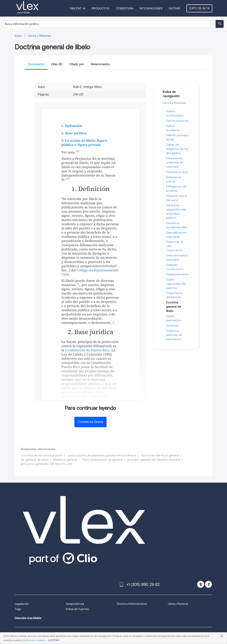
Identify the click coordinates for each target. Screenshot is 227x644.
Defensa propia (177, 172)
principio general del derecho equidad (154, 460)
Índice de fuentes (77, 609)
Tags (18, 609)
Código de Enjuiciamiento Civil (90, 272)
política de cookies (34, 640)
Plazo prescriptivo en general (102, 460)
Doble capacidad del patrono (176, 284)
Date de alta (199, 8)
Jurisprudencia (75, 604)
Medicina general (65, 460)
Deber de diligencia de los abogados (177, 149)
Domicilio (172, 325)
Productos (101, 8)
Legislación (22, 604)
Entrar (174, 8)
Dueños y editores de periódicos (174, 335)
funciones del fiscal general (160, 455)
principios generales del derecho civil (47, 464)
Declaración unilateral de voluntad (175, 162)
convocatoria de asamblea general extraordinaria (102, 455)
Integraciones (151, 8)
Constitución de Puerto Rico (87, 350)
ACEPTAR (53, 640)
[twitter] (201, 584)
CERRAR (221, 636)
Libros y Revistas (174, 103)
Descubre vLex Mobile (28, 618)
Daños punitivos (177, 121)
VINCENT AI (78, 8)
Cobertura (125, 8)
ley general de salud (35, 460)
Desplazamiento (177, 274)
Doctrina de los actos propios (42, 455)
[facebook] (208, 584)
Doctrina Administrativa (132, 604)
